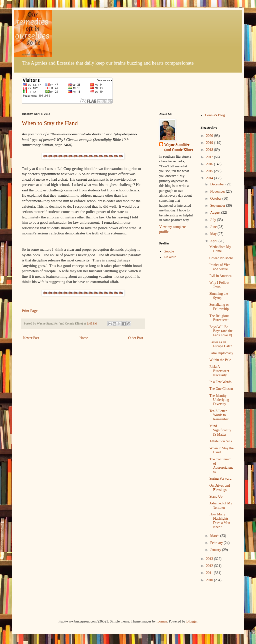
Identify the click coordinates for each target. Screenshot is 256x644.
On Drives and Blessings (219, 488)
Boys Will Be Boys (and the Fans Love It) (221, 331)
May (214, 234)
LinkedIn (170, 257)
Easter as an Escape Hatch (221, 344)
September (218, 206)
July (214, 220)
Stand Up (216, 497)
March (215, 536)
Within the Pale (220, 360)
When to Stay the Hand (50, 123)
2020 (210, 136)
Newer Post (31, 338)
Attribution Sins (220, 441)
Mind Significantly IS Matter (220, 430)
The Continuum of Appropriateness (221, 465)
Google (169, 251)
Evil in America (220, 276)
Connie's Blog (215, 115)
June (214, 227)
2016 (210, 164)
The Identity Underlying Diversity (219, 400)
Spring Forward (220, 478)
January (216, 550)
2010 (210, 580)
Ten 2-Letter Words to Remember (219, 415)
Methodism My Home (220, 249)
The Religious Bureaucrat (219, 318)
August (216, 213)
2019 (210, 143)
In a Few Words (220, 382)
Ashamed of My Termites (221, 505)
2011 (210, 573)
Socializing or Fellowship (219, 307)
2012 (210, 566)
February (217, 543)
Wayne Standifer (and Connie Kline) (178, 147)
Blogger (192, 621)
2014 (210, 178)
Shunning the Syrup (218, 296)
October (216, 199)
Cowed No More (221, 258)
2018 (210, 150)
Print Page (30, 311)
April (214, 241)
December (218, 184)
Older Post (136, 338)
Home (84, 338)
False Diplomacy (221, 353)
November (218, 192)
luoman (162, 621)
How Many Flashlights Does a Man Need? (220, 521)
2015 (210, 171)
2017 (210, 157)
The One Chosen (221, 389)
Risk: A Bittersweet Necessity (219, 371)
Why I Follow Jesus (219, 285)
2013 (210, 559)
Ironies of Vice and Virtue (220, 267)
